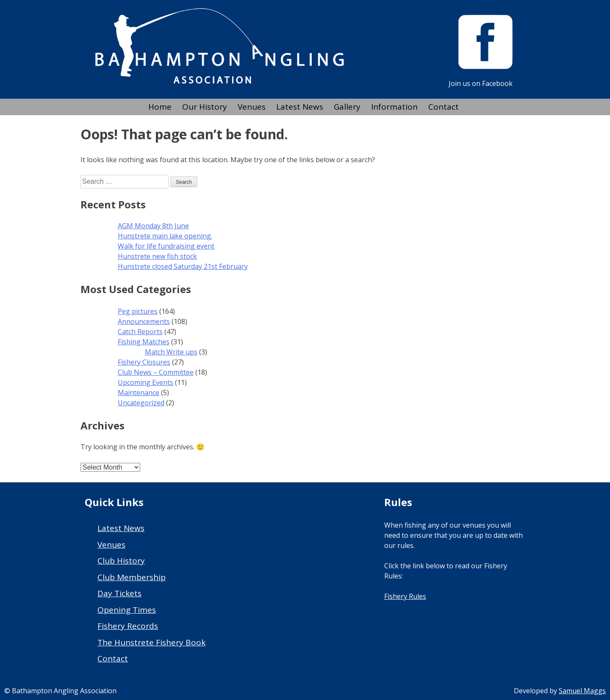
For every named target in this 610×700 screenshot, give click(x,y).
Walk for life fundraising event (166, 246)
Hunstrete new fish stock (157, 256)
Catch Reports (140, 332)
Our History (205, 107)
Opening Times (127, 610)
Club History (121, 561)
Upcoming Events (146, 382)
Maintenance (139, 393)
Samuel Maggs (582, 691)
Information (394, 107)
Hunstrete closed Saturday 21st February (183, 266)
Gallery (347, 107)
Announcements (144, 321)
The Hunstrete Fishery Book (151, 642)
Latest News (300, 107)
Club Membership (132, 577)
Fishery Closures (144, 362)
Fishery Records (128, 626)
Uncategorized (141, 403)
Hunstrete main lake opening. (165, 236)
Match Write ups (171, 352)
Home (160, 107)
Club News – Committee (156, 372)
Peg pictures (138, 311)
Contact (444, 107)
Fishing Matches (144, 342)
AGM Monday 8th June (153, 226)
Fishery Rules (405, 596)
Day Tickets (119, 593)
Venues (252, 107)
